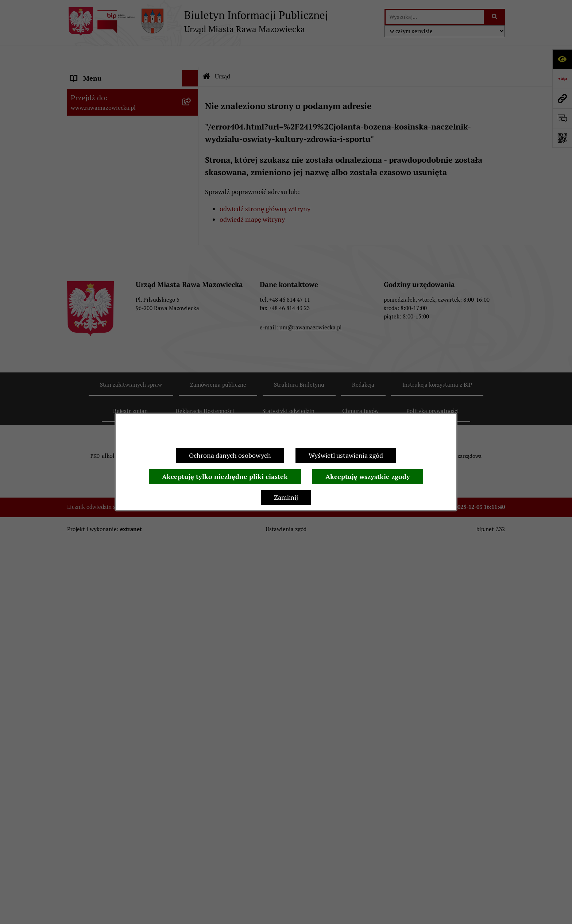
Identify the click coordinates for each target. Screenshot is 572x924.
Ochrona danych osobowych (230, 455)
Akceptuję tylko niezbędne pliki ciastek (225, 477)
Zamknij (286, 497)
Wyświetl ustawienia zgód (346, 455)
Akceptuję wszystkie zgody (368, 477)
